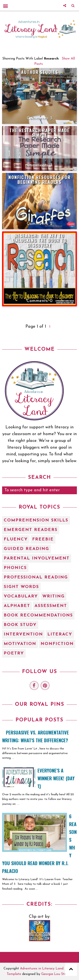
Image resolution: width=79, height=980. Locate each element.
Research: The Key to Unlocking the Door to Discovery (40, 240)
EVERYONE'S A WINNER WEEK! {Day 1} (56, 778)
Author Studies (40, 72)
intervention (23, 634)
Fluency (16, 539)
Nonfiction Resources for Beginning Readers (39, 179)
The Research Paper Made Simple (39, 133)
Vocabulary (21, 596)
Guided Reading (26, 549)
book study (20, 625)
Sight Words (21, 587)
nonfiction (57, 644)
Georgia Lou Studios (57, 974)
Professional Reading (36, 577)
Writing (54, 596)
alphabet (17, 606)
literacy (60, 634)
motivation (20, 644)
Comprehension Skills (36, 520)
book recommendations (38, 615)
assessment (51, 606)
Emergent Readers (31, 530)
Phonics (15, 568)
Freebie (43, 539)
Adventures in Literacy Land (42, 969)
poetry (14, 653)
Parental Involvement (37, 558)
